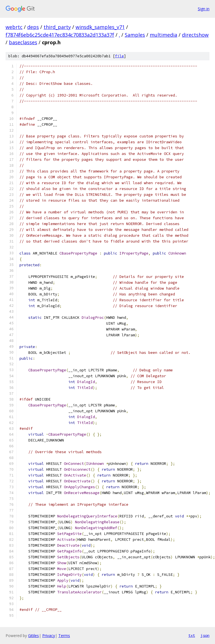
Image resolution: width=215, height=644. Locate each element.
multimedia (163, 35)
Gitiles (33, 636)
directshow (195, 35)
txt (192, 635)
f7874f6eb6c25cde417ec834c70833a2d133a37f (60, 35)
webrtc (14, 27)
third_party (57, 27)
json (205, 635)
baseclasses (23, 42)
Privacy (49, 636)
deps (33, 27)
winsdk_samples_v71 (100, 27)
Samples (135, 35)
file (119, 56)
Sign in (204, 9)
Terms (64, 636)
